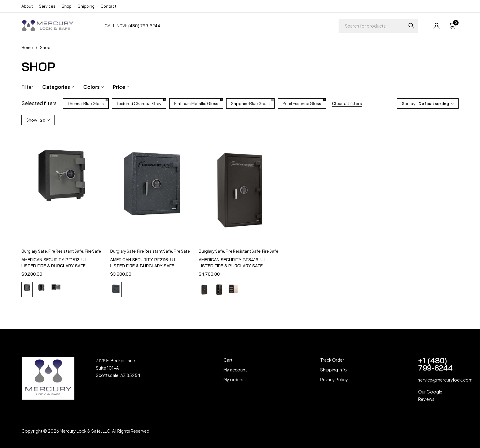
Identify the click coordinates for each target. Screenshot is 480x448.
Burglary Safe (34, 251)
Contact (109, 6)
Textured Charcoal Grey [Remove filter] (139, 104)
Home (27, 47)
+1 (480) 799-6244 (435, 365)
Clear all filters (347, 104)
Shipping (86, 6)
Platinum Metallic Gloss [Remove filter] (196, 104)
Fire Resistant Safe (66, 251)
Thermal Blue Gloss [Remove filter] (86, 104)
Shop (67, 6)
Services (47, 6)
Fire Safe (93, 251)
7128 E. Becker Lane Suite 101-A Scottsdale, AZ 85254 (118, 368)
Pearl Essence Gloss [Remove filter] (302, 104)
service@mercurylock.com (445, 380)
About (27, 6)
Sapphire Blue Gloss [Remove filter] (250, 104)
